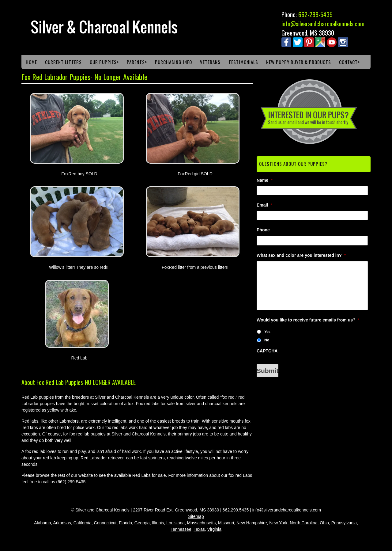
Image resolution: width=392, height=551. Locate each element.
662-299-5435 (315, 14)
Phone (263, 230)
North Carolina (303, 523)
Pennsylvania (344, 523)
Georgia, (143, 523)
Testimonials (243, 62)
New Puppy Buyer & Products (299, 62)
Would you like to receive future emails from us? (308, 320)
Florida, (126, 523)
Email (264, 205)
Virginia (214, 529)
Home (31, 62)
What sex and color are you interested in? (301, 255)
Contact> (349, 62)
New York (278, 523)
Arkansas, (62, 523)
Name (265, 180)
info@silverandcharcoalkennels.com (323, 24)
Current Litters (63, 62)
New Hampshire (252, 523)
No (267, 340)
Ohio (324, 523)
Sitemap (196, 516)
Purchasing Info (173, 62)
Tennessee (181, 529)
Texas (199, 529)
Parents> (137, 62)
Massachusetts (201, 523)
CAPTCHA (267, 351)
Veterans (210, 62)
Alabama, (43, 523)
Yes (267, 332)
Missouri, (227, 523)
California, (83, 523)
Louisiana (175, 523)
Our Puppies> (104, 62)
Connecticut (105, 523)
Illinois (158, 523)
